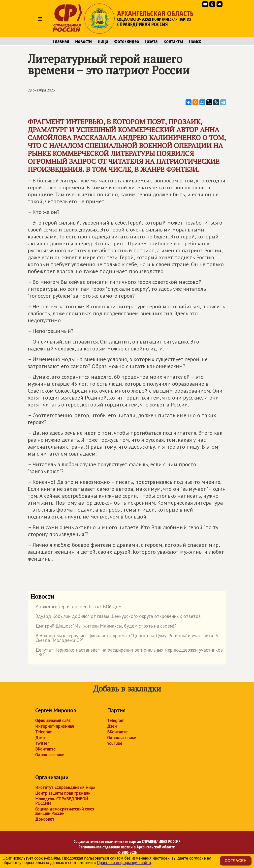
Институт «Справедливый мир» (65, 787)
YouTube (115, 743)
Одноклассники (50, 755)
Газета (151, 41)
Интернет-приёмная (54, 726)
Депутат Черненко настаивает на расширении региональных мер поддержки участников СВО (127, 653)
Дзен (40, 738)
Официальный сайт (53, 721)
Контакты (173, 41)
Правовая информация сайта (124, 863)
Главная (61, 41)
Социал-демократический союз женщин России (65, 811)
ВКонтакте (45, 749)
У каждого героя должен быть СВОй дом (76, 608)
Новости (83, 41)
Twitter (42, 743)
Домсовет (45, 819)
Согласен (236, 861)
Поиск (195, 41)
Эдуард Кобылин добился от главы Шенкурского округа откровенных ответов (116, 617)
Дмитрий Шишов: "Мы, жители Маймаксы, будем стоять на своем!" (103, 627)
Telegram (44, 732)
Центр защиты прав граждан (63, 793)
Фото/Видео (127, 41)
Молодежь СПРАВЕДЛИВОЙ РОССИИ (62, 801)
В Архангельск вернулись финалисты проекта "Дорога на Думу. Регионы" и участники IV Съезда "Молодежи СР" (124, 638)
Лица (103, 41)
